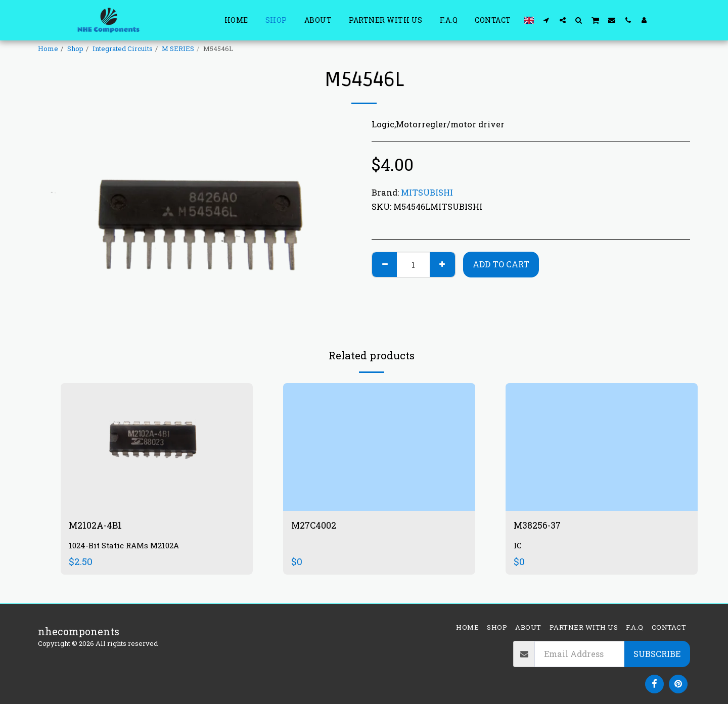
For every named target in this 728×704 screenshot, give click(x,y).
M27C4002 (316, 526)
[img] (157, 447)
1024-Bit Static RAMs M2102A (128, 547)
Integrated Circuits (123, 49)
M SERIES (178, 49)
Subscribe (657, 654)
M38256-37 (540, 526)
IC (518, 547)
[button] (547, 20)
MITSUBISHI (427, 192)
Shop (75, 49)
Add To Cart (501, 264)
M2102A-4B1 (98, 526)
